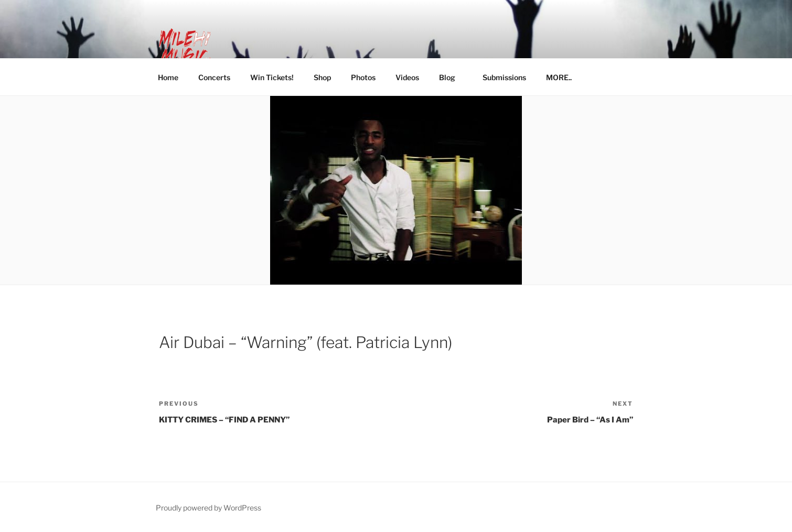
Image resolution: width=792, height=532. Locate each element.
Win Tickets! (272, 77)
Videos (407, 77)
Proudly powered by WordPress (208, 508)
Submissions (504, 77)
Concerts (214, 77)
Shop (322, 77)
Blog (452, 77)
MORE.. (564, 77)
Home (168, 77)
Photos (363, 77)
